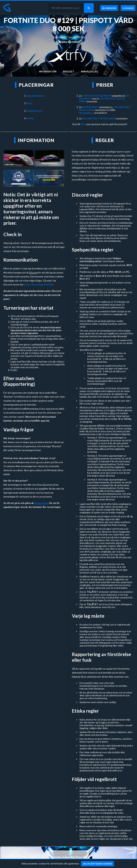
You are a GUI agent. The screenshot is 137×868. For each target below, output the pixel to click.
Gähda (30, 118)
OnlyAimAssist (34, 111)
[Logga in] (128, 8)
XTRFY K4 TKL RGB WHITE (97, 96)
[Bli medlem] (109, 8)
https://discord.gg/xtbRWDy (39, 285)
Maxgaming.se (87, 113)
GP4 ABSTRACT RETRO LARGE (99, 119)
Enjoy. (30, 103)
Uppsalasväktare (36, 96)
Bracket (69, 72)
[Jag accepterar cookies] (97, 864)
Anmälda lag (89, 72)
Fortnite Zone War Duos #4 (69, 857)
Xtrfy (83, 124)
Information (48, 72)
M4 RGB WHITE (91, 107)
